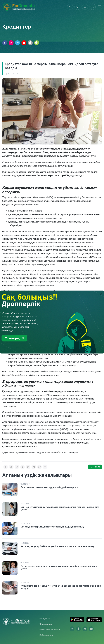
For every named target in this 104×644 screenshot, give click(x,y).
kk (70, 7)
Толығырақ (14, 338)
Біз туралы (45, 619)
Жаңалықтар (46, 624)
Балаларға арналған (50, 630)
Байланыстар (46, 635)
